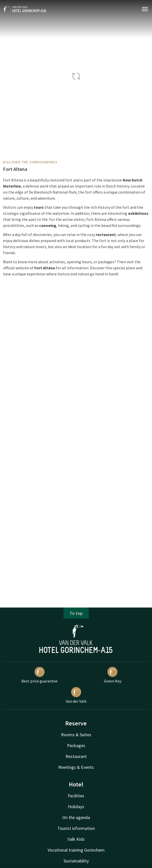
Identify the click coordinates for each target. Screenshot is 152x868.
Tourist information (76, 828)
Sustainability (76, 861)
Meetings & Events (76, 767)
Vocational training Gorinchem (76, 850)
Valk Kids (76, 839)
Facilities (76, 796)
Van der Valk (76, 695)
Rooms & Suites (76, 735)
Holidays (76, 807)
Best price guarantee (39, 675)
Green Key (113, 675)
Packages (76, 745)
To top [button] (76, 613)
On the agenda (76, 817)
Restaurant (76, 756)
